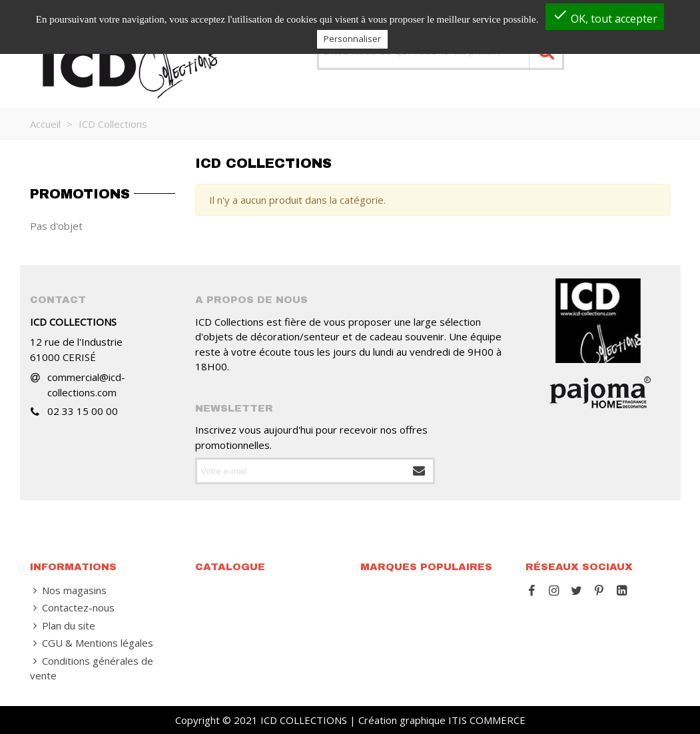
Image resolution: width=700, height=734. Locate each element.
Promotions (80, 194)
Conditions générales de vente (92, 668)
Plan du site (63, 626)
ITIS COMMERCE (487, 720)
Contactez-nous (72, 608)
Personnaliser (352, 39)
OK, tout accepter (605, 16)
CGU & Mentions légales (92, 643)
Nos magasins (68, 590)
